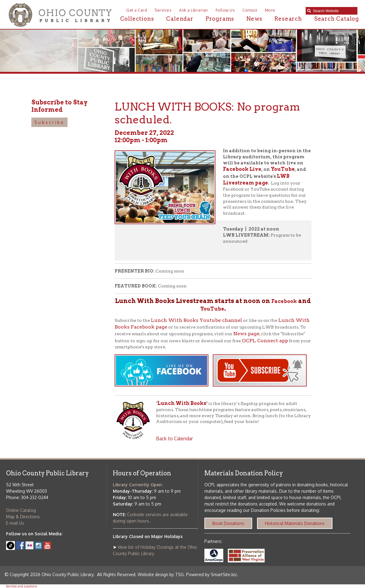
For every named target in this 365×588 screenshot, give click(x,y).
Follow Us (225, 10)
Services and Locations (21, 586)
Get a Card (137, 10)
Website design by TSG (161, 574)
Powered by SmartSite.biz (212, 574)
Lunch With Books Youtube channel (196, 320)
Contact (250, 10)
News (254, 19)
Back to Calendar (174, 438)
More (270, 10)
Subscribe (49, 122)
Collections (137, 19)
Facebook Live (242, 169)
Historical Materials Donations (295, 523)
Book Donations (228, 523)
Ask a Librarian (194, 10)
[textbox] (334, 11)
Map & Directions (23, 517)
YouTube (283, 169)
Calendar (180, 19)
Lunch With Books (182, 403)
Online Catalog (21, 510)
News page (246, 334)
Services (163, 10)
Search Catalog (337, 19)
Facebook (284, 301)
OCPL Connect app (265, 341)
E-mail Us (15, 523)
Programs (220, 19)
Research (288, 19)
